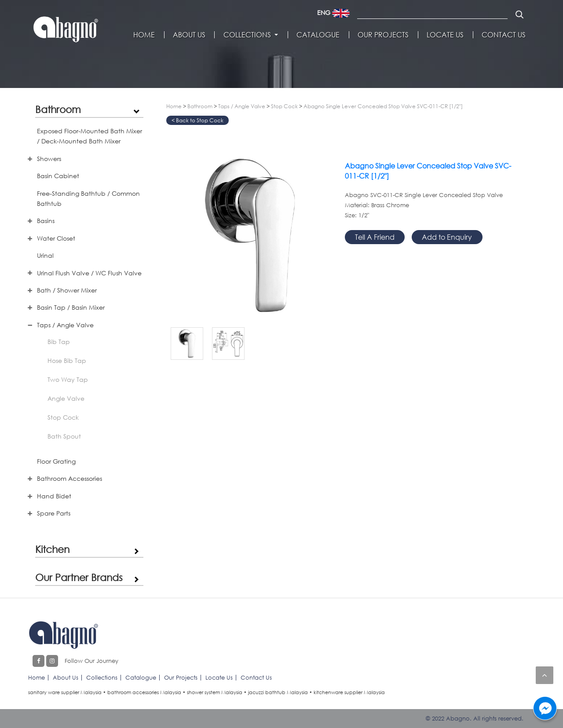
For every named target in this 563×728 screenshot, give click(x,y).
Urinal (45, 255)
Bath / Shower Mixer (67, 290)
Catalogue (318, 35)
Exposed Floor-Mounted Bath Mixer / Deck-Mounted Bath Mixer (90, 136)
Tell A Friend (375, 237)
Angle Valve (66, 398)
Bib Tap (59, 342)
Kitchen (52, 549)
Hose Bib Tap (67, 360)
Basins (46, 221)
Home (144, 35)
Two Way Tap (68, 379)
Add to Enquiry (447, 237)
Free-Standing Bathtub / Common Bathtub (88, 198)
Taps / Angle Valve (65, 325)
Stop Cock (63, 417)
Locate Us (445, 35)
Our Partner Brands (79, 577)
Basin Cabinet (58, 176)
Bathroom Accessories (69, 478)
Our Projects (383, 35)
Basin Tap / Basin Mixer (71, 307)
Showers (49, 159)
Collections (247, 35)
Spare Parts (54, 513)
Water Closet (56, 238)
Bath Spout (64, 436)
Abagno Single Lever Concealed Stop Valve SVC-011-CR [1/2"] (383, 106)
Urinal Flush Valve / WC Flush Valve (89, 273)
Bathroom (58, 109)
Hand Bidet (54, 496)
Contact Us (504, 35)
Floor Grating (56, 461)
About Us (189, 35)
